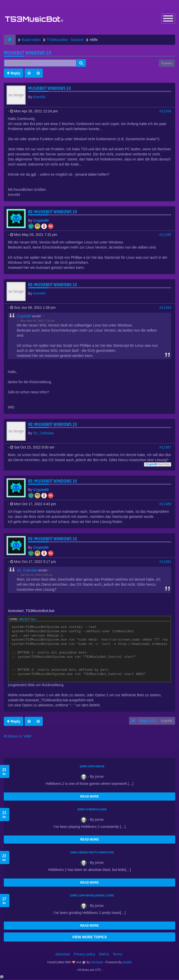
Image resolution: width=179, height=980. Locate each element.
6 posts (167, 64)
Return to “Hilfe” (18, 737)
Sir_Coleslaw (44, 433)
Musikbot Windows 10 (27, 53)
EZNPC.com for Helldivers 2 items (92, 896)
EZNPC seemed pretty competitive (92, 853)
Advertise (63, 954)
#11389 (165, 504)
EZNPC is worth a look (92, 810)
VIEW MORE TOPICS (90, 937)
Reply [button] (14, 73)
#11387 (165, 447)
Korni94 (39, 97)
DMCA (104, 954)
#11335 (165, 235)
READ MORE (90, 797)
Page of (148, 721)
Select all (28, 619)
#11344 (165, 308)
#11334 (165, 111)
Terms (117, 954)
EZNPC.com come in (92, 767)
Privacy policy (85, 954)
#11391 (165, 562)
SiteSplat (97, 963)
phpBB (127, 963)
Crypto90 (41, 221)
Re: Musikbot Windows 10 (53, 212)
